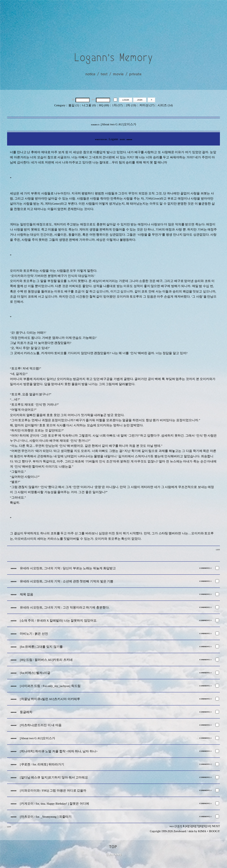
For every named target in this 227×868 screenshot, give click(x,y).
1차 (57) (117, 105)
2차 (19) (131, 105)
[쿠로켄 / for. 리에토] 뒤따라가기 (42, 764)
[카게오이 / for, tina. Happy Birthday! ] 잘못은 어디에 (54, 804)
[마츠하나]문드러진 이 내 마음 (41, 725)
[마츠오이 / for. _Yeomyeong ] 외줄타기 (46, 817)
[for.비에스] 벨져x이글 (35, 673)
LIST (218, 550)
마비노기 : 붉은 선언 (34, 634)
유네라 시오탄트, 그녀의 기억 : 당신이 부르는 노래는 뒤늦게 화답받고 (68, 568)
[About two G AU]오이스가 (37, 738)
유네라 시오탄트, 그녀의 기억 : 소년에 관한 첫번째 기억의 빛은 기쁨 (67, 581)
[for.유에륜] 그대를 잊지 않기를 (41, 647)
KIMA (202, 831)
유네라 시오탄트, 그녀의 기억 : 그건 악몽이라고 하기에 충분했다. (65, 608)
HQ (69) (104, 105)
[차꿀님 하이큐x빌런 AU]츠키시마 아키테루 (50, 699)
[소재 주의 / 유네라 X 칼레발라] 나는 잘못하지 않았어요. (59, 621)
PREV (172, 826)
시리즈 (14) (165, 105)
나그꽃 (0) (89, 105)
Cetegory (60, 105)
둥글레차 (26, 712)
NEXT (216, 826)
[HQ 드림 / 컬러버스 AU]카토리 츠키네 (46, 660)
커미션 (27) (147, 105)
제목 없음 (27, 594)
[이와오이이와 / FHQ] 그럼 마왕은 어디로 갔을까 (53, 791)
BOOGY (215, 831)
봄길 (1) (74, 105)
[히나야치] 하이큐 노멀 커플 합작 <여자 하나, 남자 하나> (59, 751)
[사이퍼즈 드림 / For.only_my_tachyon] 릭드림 (50, 686)
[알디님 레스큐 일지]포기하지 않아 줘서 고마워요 (54, 777)
